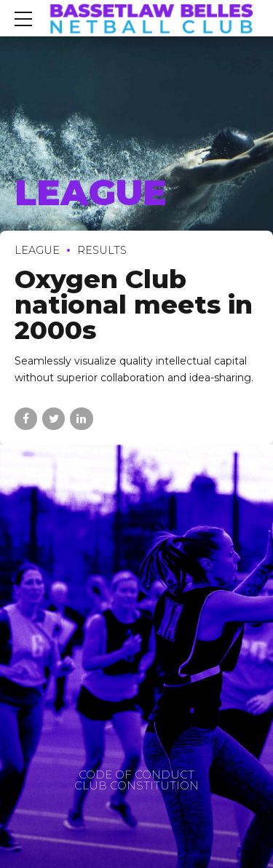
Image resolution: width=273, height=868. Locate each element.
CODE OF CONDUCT (136, 775)
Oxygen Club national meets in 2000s (134, 304)
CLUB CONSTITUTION (136, 785)
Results (102, 250)
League (37, 250)
